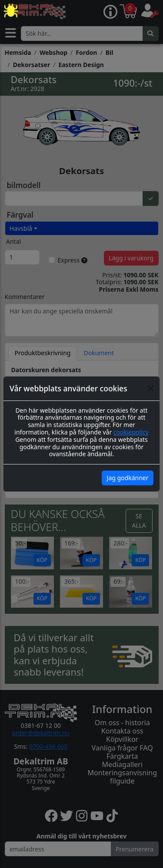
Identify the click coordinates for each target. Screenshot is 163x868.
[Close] (150, 388)
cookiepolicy (131, 432)
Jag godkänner (128, 478)
